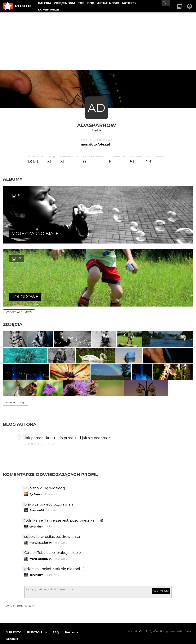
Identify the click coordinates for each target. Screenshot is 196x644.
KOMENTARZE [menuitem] (48, 9)
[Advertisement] (98, 41)
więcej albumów (19, 249)
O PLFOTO (14, 622)
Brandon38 (37, 498)
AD (97, 108)
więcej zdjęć (16, 390)
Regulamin (14, 635)
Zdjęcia (13, 261)
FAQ (56, 622)
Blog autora (20, 412)
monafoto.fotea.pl (95, 144)
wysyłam (161, 579)
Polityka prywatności (42, 635)
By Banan (36, 482)
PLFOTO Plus (37, 622)
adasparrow (97, 125)
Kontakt (12, 628)
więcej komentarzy (21, 596)
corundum (36, 515)
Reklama (71, 622)
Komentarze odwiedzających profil (50, 463)
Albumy (13, 179)
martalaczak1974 (41, 531)
